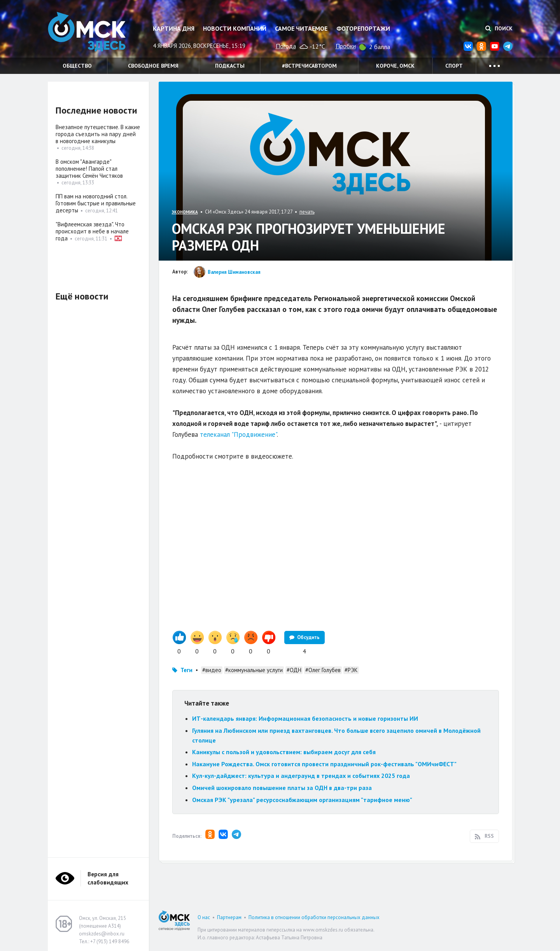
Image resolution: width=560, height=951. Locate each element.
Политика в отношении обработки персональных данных (314, 917)
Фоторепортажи (363, 28)
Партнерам (229, 917)
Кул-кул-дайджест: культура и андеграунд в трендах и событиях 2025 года (301, 776)
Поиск (499, 28)
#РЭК (351, 670)
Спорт (454, 66)
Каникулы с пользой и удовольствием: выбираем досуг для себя (284, 752)
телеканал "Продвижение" (238, 434)
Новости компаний (235, 28)
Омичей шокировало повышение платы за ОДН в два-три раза (282, 788)
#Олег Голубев (323, 670)
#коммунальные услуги (254, 670)
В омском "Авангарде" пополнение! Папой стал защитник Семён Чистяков (89, 169)
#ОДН (294, 670)
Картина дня (174, 28)
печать (307, 212)
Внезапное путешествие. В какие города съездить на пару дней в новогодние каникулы (98, 134)
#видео (212, 670)
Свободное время (153, 66)
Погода (286, 46)
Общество (77, 66)
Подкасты (230, 66)
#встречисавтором (309, 66)
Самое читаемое (301, 28)
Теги (186, 670)
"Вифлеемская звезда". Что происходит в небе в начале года (92, 231)
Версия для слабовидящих (108, 878)
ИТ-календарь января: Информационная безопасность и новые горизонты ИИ (305, 718)
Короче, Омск (395, 66)
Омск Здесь (87, 32)
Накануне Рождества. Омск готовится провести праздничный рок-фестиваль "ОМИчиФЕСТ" (326, 764)
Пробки (346, 46)
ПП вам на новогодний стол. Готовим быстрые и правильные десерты (96, 203)
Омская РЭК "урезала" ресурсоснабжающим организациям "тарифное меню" (302, 800)
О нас (204, 917)
